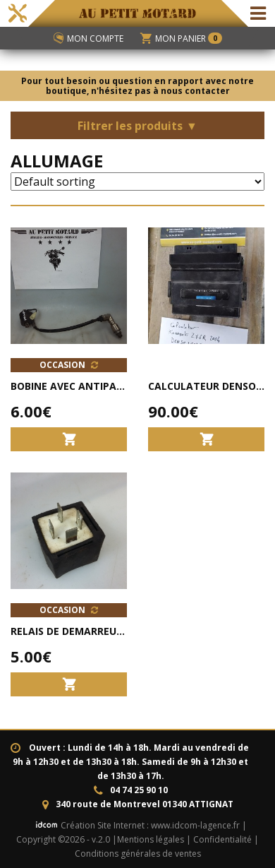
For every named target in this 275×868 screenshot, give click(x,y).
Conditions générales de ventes (138, 854)
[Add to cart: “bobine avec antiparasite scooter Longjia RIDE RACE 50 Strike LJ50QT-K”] (69, 439)
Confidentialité (222, 839)
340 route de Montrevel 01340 (145, 804)
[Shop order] (137, 182)
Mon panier (181, 38)
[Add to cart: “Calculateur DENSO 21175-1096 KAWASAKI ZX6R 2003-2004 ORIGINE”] (206, 439)
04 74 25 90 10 (139, 790)
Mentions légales (151, 839)
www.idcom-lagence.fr (195, 825)
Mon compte (88, 38)
